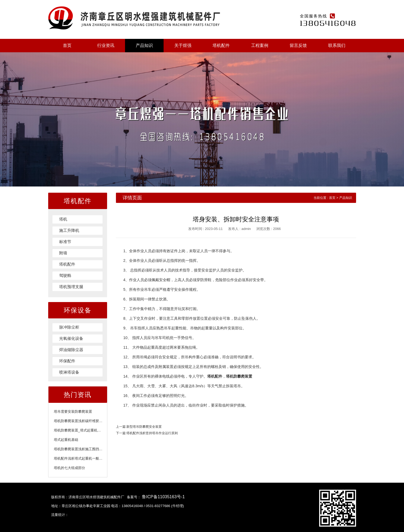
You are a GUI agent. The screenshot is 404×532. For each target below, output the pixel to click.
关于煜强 (183, 45)
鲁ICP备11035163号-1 (163, 497)
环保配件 (67, 361)
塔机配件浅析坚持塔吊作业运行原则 (152, 433)
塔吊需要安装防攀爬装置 (73, 412)
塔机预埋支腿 (71, 287)
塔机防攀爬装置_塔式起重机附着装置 (83, 430)
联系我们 (337, 45)
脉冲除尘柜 (69, 327)
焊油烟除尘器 (71, 350)
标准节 (65, 242)
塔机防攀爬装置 (239, 376)
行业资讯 (106, 45)
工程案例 (260, 45)
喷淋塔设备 (69, 372)
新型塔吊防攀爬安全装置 (144, 427)
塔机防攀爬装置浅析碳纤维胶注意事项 (83, 421)
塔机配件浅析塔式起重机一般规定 (80, 458)
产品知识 (144, 45)
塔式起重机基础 (66, 440)
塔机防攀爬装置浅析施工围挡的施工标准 (85, 449)
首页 (67, 45)
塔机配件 (221, 45)
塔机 (63, 219)
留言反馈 (298, 45)
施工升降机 (69, 230)
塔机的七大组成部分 (69, 468)
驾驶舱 (65, 275)
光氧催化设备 (71, 338)
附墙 (63, 253)
